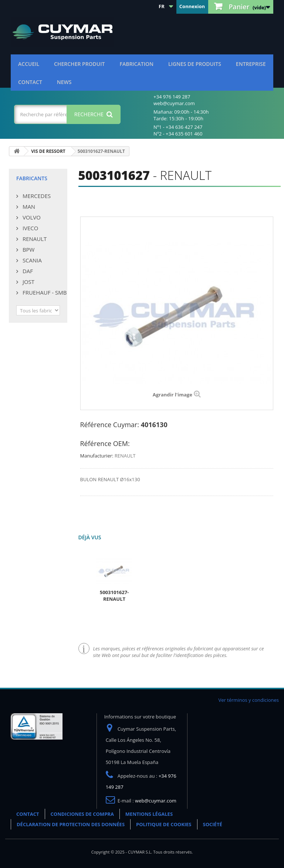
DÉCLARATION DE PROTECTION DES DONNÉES (71, 824)
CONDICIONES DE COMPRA (82, 814)
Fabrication (136, 64)
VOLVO (31, 217)
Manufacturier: (97, 456)
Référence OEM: (105, 443)
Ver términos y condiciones (248, 700)
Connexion (192, 6)
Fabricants (32, 178)
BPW (28, 249)
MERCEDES (36, 196)
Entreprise (251, 64)
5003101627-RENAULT (114, 596)
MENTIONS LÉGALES (149, 814)
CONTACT (30, 82)
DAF (27, 271)
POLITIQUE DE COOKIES (164, 824)
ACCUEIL (29, 64)
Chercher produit (79, 64)
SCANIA (31, 260)
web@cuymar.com (156, 801)
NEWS (64, 82)
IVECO (30, 228)
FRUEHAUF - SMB (44, 292)
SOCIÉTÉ (213, 824)
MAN (28, 207)
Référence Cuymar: (110, 425)
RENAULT (34, 239)
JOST (28, 282)
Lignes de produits (195, 64)
